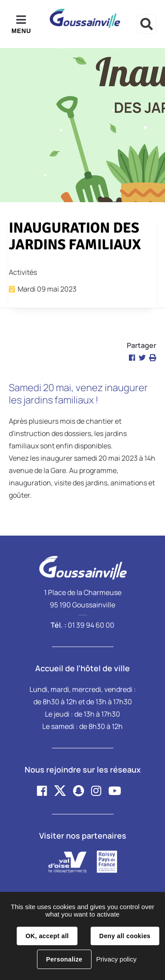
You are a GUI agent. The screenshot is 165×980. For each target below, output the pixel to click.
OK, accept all (47, 936)
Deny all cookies (125, 936)
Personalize (64, 959)
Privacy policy (116, 959)
